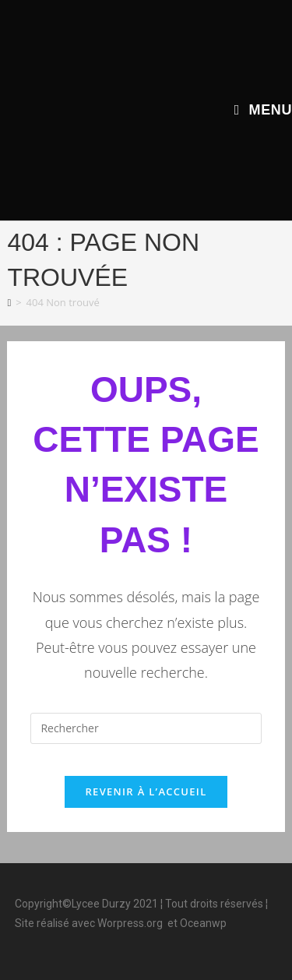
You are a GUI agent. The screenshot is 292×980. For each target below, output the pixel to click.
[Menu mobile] (263, 110)
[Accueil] (9, 302)
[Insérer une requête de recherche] (146, 728)
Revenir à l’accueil (146, 791)
